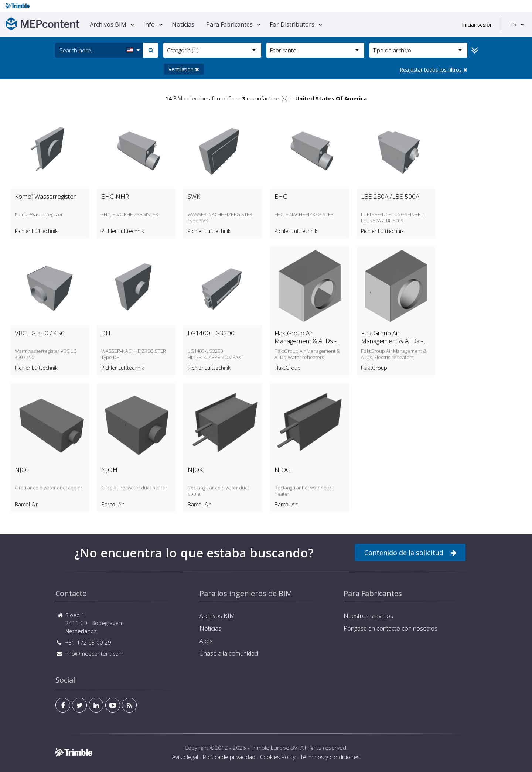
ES (513, 24)
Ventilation (184, 69)
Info (149, 24)
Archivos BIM (108, 24)
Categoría (211, 50)
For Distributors (292, 24)
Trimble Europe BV (274, 748)
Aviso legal (185, 757)
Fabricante (314, 50)
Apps (206, 641)
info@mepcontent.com (94, 653)
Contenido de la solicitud (410, 553)
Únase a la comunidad (229, 653)
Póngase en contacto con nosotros (391, 628)
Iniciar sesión (477, 25)
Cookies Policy (278, 757)
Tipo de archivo (417, 50)
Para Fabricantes (229, 24)
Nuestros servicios (368, 616)
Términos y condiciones (330, 757)
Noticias (183, 24)
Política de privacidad (229, 757)
